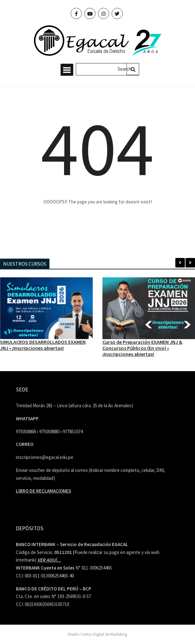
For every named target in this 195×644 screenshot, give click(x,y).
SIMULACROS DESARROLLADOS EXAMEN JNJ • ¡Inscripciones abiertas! (43, 345)
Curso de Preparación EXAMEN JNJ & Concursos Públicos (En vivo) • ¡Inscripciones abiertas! (142, 348)
